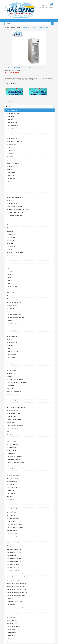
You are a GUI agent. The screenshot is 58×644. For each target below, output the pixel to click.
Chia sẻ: (6, 84)
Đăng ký (46, 7)
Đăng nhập (41, 7)
